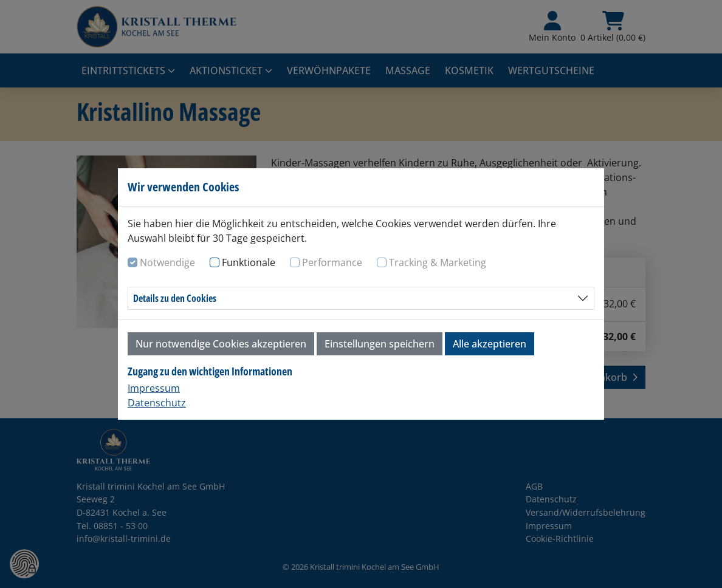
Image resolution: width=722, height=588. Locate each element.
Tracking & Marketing (438, 262)
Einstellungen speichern (380, 344)
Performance (332, 262)
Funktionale (249, 262)
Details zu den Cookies (175, 298)
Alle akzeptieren (490, 344)
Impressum (154, 388)
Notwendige (167, 262)
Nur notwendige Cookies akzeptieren (221, 344)
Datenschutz (157, 403)
